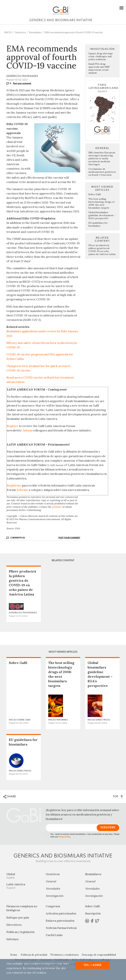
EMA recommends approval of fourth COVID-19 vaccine (74, 33)
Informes (12, 939)
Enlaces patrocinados (60, 921)
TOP (118, 796)
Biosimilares (93, 874)
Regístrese (14, 485)
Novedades (35, 33)
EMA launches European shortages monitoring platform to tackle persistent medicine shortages (102, 158)
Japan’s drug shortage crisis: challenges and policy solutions (101, 56)
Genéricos (20, 33)
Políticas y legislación (21, 932)
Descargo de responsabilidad (99, 955)
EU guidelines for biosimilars (98, 224)
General (51, 881)
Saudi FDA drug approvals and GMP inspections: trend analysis (99, 68)
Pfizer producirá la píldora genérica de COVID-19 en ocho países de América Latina (102, 250)
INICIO (8, 33)
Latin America (24, 886)
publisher (57, 507)
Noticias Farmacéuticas (61, 928)
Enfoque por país (18, 918)
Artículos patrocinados (61, 913)
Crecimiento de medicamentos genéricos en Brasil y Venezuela (102, 172)
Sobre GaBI (95, 194)
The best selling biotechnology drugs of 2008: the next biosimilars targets (101, 203)
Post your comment (22, 83)
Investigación (54, 896)
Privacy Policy (64, 837)
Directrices (14, 925)
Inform (27, 430)
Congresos (53, 906)
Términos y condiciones (64, 955)
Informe (22, 490)
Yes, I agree (93, 965)
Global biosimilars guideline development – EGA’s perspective (102, 215)
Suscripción (93, 913)
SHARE (10, 797)
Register (13, 426)
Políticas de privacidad (34, 955)
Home (14, 955)
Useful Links (54, 935)
